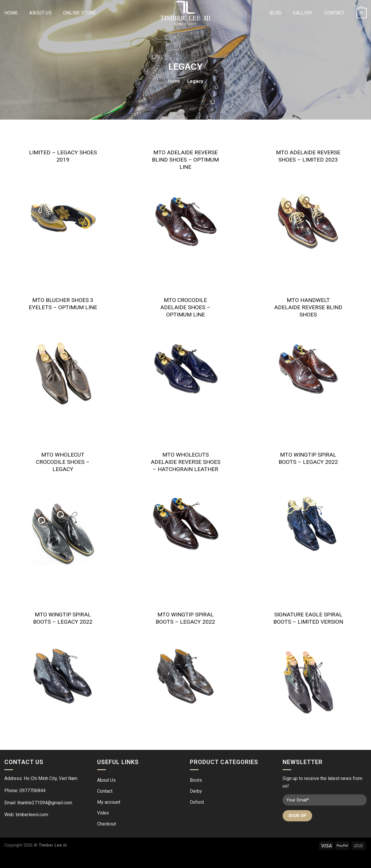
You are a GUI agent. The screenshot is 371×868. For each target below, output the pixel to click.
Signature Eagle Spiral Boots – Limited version (308, 618)
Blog (275, 13)
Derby (196, 791)
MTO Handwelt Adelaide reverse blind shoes (308, 307)
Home (11, 13)
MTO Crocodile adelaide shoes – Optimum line (185, 307)
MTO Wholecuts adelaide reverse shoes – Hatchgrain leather (185, 462)
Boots (196, 780)
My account (109, 802)
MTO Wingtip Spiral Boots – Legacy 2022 (308, 458)
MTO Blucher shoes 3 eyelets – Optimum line (63, 304)
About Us (40, 13)
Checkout (107, 824)
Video (103, 813)
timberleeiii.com (32, 815)
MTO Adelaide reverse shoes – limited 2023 (308, 156)
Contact (335, 13)
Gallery (303, 13)
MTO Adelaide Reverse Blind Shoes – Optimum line (185, 160)
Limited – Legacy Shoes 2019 (63, 156)
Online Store (80, 13)
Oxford (197, 802)
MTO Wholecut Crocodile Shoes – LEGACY (63, 462)
